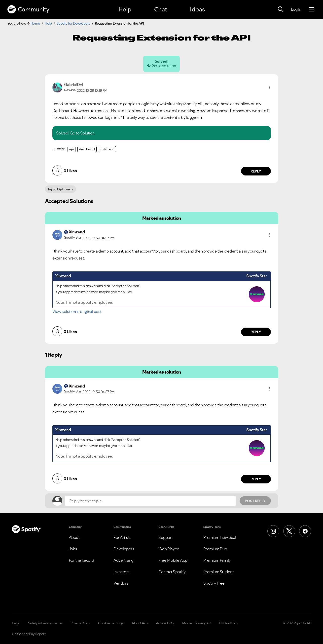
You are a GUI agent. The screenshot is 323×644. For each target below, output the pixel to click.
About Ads (140, 623)
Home (35, 23)
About (74, 537)
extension (107, 149)
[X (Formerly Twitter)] (289, 531)
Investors (122, 572)
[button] (270, 87)
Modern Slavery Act (197, 623)
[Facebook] (305, 531)
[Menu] (311, 9)
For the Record (81, 560)
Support (166, 537)
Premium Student (219, 572)
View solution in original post (77, 311)
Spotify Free (214, 583)
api (72, 149)
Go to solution (164, 66)
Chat (161, 9)
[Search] (281, 9)
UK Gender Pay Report (29, 634)
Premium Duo (215, 549)
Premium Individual (220, 537)
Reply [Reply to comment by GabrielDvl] (256, 171)
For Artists (122, 537)
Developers (124, 549)
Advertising (124, 560)
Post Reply (255, 501)
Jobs (73, 549)
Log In (296, 9)
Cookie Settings (111, 623)
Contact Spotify (172, 572)
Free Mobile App (173, 560)
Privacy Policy (80, 623)
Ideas (197, 9)
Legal (16, 623)
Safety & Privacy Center (45, 623)
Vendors (121, 583)
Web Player (168, 549)
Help (125, 9)
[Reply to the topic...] (150, 501)
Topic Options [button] (59, 189)
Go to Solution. (83, 133)
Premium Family (217, 560)
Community (28, 9)
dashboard (87, 149)
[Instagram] (273, 531)
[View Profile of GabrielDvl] (73, 85)
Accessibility (165, 623)
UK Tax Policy (229, 623)
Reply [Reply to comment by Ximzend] (256, 332)
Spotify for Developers (73, 23)
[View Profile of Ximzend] (77, 232)
